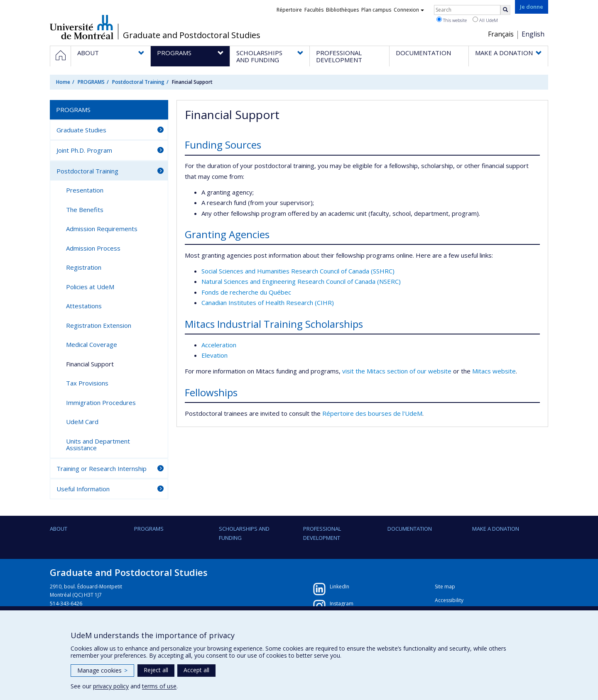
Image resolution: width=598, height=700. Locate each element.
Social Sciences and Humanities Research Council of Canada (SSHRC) (298, 271)
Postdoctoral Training (138, 82)
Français (501, 34)
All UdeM (485, 20)
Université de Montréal (82, 27)
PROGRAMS (91, 82)
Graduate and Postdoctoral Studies (192, 35)
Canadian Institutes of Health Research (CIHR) (268, 302)
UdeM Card (82, 422)
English (533, 34)
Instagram (342, 604)
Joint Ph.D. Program (84, 150)
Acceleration (219, 345)
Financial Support (90, 364)
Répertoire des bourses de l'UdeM (372, 413)
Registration (84, 267)
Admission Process (93, 248)
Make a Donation (496, 529)
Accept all (196, 670)
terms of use (159, 686)
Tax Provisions (87, 383)
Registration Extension (99, 325)
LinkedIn (339, 587)
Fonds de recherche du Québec (246, 292)
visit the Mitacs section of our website (397, 371)
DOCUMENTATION (410, 529)
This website (452, 20)
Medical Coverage (92, 344)
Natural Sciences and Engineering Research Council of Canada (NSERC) (301, 281)
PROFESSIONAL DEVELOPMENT (322, 533)
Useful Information (83, 489)
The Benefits (85, 210)
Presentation (85, 190)
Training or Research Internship (102, 468)
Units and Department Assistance (98, 445)
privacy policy (111, 686)
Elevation (214, 355)
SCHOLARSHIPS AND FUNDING (244, 533)
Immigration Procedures (101, 402)
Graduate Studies (81, 130)
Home (63, 82)
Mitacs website (494, 371)
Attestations (84, 306)
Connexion (409, 10)
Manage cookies (102, 670)
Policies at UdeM (90, 287)
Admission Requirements (102, 229)
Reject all (156, 670)
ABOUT (59, 529)
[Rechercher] (505, 10)
